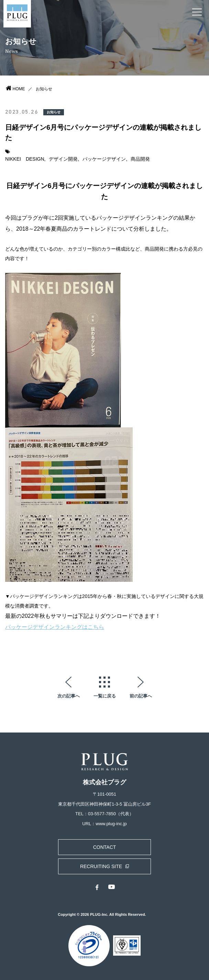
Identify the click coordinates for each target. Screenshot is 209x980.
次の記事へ (69, 696)
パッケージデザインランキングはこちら (55, 627)
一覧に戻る (105, 696)
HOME (19, 89)
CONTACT (105, 847)
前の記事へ (141, 696)
